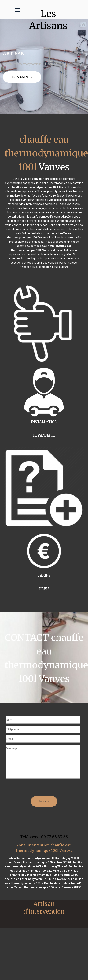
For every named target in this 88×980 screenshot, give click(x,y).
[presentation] (35, 789)
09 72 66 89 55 (22, 77)
